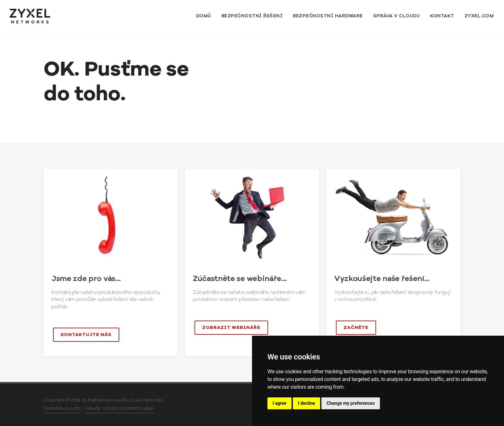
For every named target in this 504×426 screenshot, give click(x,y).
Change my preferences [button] (351, 403)
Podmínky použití (62, 408)
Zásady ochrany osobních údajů (120, 408)
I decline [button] (306, 403)
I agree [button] (279, 403)
